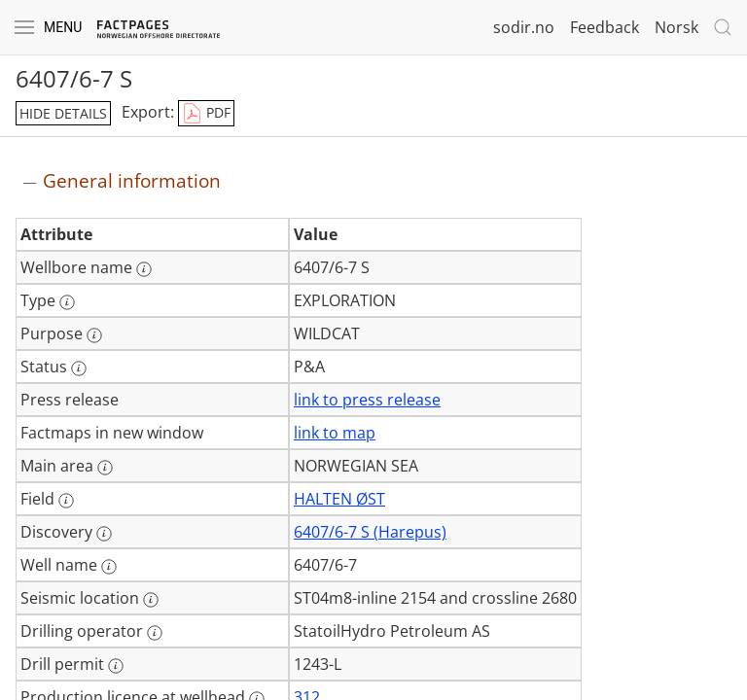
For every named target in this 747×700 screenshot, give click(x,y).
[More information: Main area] (105, 468)
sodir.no (524, 27)
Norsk (676, 27)
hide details (63, 113)
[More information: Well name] (109, 567)
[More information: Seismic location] (151, 600)
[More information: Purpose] (94, 335)
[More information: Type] (67, 302)
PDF (206, 114)
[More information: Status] (79, 368)
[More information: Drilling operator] (155, 633)
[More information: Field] (66, 501)
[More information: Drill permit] (116, 666)
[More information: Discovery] (104, 534)
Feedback (605, 27)
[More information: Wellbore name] (144, 269)
